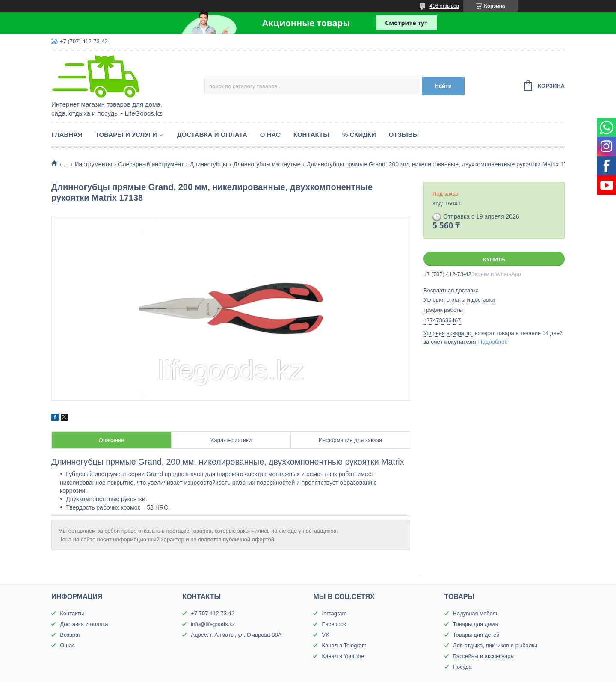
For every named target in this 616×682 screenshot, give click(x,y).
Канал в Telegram (344, 645)
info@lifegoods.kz (213, 624)
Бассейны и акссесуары (484, 656)
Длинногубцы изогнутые (267, 164)
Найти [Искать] (443, 86)
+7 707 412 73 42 (213, 613)
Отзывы (404, 135)
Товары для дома (475, 624)
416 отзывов (444, 6)
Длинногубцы (209, 164)
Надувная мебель (476, 613)
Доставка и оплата (212, 135)
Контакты (311, 135)
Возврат (70, 635)
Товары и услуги (126, 135)
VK (325, 635)
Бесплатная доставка (451, 290)
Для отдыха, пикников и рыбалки (495, 645)
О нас (270, 135)
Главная (67, 135)
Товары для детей (476, 635)
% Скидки (359, 135)
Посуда (462, 667)
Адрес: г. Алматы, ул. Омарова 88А (236, 635)
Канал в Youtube (343, 656)
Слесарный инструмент (151, 164)
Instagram (334, 613)
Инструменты (93, 164)
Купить (494, 259)
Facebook (334, 624)
